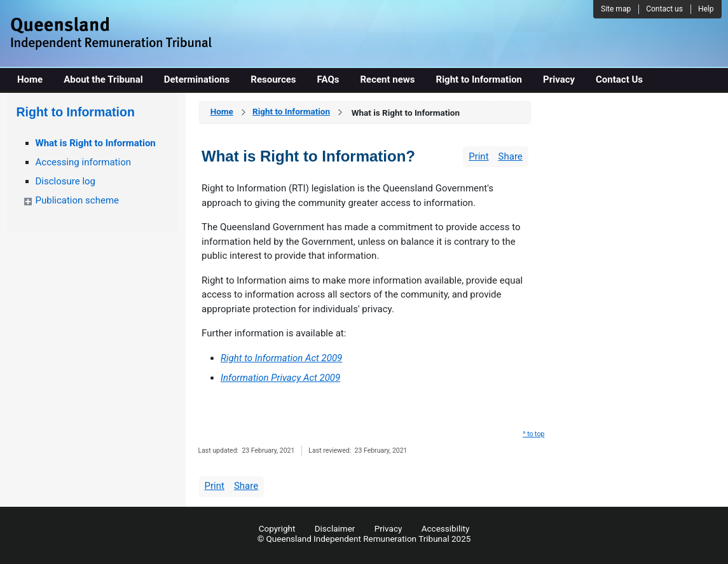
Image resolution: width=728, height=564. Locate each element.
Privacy (388, 528)
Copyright (277, 528)
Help (706, 9)
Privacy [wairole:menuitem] (559, 79)
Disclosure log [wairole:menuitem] (66, 181)
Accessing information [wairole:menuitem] (84, 162)
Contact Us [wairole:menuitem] (619, 79)
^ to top (533, 434)
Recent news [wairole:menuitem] (387, 79)
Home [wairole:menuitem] (30, 79)
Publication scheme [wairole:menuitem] (78, 200)
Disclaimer (335, 528)
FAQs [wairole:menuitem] (328, 79)
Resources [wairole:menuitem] (273, 79)
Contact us (664, 9)
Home (222, 111)
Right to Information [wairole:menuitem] (479, 79)
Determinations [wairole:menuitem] (197, 79)
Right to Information (291, 111)
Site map (616, 9)
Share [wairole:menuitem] (511, 156)
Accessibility (446, 528)
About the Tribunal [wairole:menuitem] (103, 79)
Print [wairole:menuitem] (478, 156)
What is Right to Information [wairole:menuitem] (96, 143)
